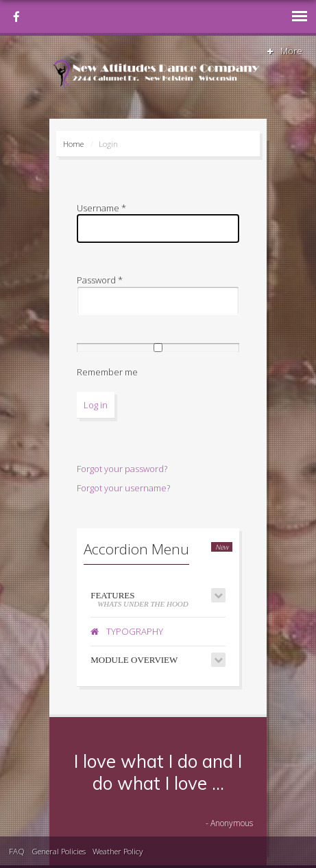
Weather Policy (118, 851)
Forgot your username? (123, 488)
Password (100, 280)
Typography (127, 631)
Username (101, 208)
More (284, 51)
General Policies (59, 851)
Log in (96, 405)
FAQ (17, 851)
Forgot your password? (122, 469)
